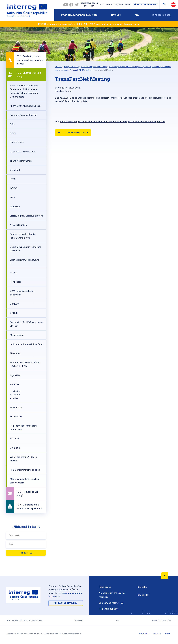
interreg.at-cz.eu (131, 24)
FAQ (137, 15)
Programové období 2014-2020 (79, 15)
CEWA (13, 133)
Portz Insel (15, 282)
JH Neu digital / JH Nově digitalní (26, 216)
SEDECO (14, 384)
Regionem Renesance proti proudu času (23, 428)
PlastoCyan (16, 353)
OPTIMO (14, 313)
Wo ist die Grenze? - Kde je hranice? (23, 459)
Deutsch (173, 5)
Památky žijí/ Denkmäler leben (25, 470)
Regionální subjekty (109, 609)
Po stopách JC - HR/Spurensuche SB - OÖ (26, 324)
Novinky (116, 15)
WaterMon (15, 207)
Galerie (16, 395)
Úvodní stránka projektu (78, 133)
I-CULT (13, 273)
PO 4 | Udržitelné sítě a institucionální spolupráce (29, 507)
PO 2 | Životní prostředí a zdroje (29, 75)
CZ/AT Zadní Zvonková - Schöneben (22, 293)
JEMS (127, 5)
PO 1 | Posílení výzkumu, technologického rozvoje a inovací (30, 60)
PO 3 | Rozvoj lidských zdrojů (28, 494)
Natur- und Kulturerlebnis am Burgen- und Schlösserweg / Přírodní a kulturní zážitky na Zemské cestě (24, 91)
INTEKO (14, 188)
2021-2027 (89, 24)
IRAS (12, 197)
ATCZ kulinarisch (18, 225)
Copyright (157, 633)
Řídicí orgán (105, 587)
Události (17, 391)
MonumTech (16, 407)
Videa (15, 398)
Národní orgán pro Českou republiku (112, 595)
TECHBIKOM (16, 417)
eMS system (117, 5)
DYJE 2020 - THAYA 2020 (23, 152)
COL (12, 124)
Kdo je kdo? (143, 595)
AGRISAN (15, 439)
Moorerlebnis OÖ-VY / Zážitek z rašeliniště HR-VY (26, 364)
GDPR (168, 633)
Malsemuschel (17, 335)
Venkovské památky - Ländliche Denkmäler (26, 249)
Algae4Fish (16, 375)
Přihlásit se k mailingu (146, 5)
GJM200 (14, 304)
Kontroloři (142, 587)
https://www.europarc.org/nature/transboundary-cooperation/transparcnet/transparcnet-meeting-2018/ (112, 122)
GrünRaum (15, 448)
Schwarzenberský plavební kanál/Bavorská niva (23, 236)
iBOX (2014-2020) (162, 15)
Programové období (89, 5)
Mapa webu (144, 633)
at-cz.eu (59, 67)
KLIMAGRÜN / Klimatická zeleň (25, 106)
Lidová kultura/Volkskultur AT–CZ (25, 262)
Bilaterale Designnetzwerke (23, 115)
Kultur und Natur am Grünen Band (26, 344)
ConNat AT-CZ (17, 142)
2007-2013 (105, 5)
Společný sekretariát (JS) (112, 603)
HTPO (13, 179)
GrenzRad (15, 170)
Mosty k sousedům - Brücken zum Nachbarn (24, 481)
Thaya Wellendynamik (21, 161)
